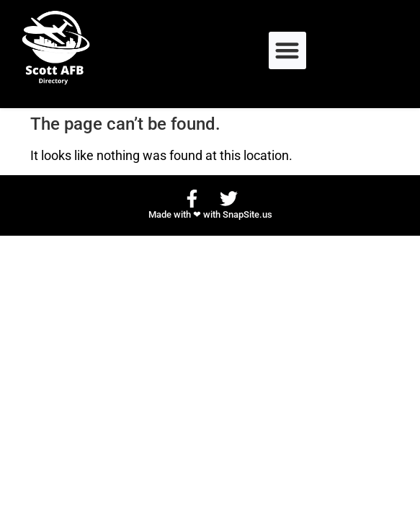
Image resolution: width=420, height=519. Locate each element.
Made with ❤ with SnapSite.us (210, 214)
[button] (288, 51)
